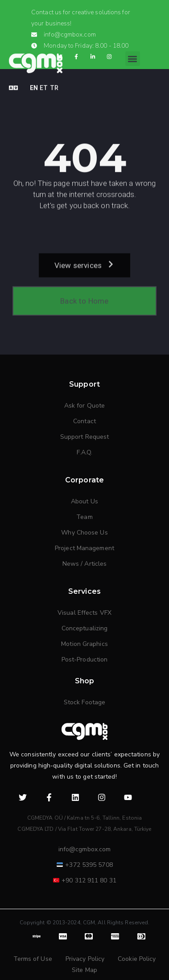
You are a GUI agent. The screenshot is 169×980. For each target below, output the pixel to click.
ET (44, 81)
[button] (133, 52)
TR (54, 81)
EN (34, 81)
